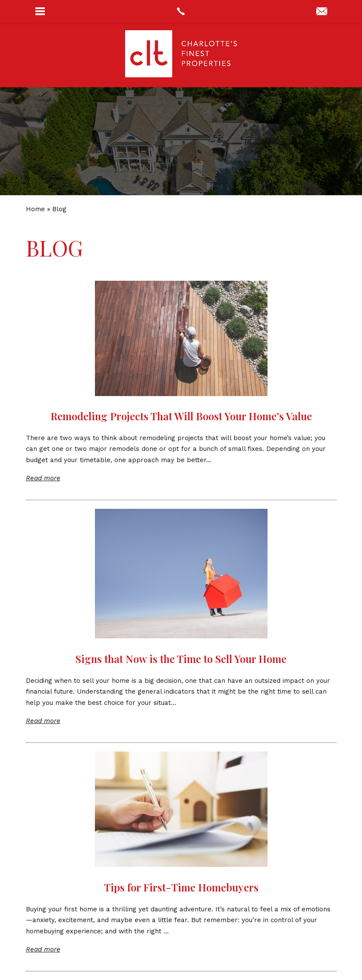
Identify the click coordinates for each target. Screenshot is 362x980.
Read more (43, 478)
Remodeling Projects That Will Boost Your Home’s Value (181, 416)
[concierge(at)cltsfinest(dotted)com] (322, 12)
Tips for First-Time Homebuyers (181, 887)
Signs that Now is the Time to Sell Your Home (181, 659)
